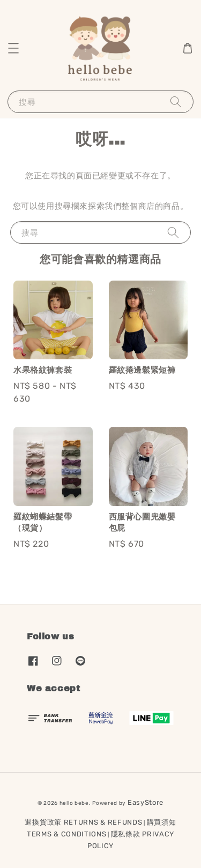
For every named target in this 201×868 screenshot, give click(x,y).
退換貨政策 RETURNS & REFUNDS (83, 822)
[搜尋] (176, 101)
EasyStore (146, 802)
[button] (13, 48)
